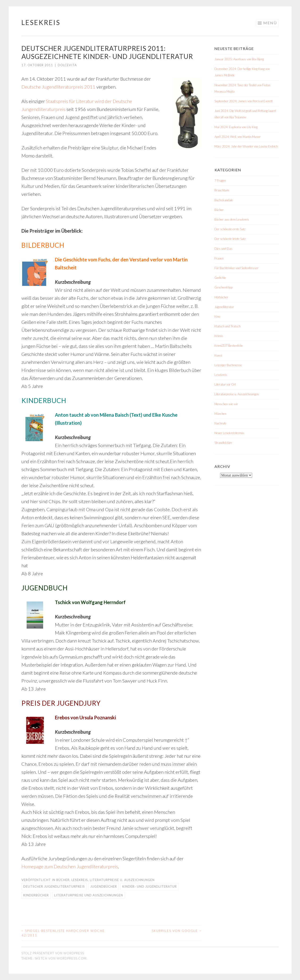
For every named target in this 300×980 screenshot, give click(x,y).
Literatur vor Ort (225, 384)
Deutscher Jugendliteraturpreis (54, 886)
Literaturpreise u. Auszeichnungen (122, 880)
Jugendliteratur (224, 307)
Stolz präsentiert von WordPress (53, 953)
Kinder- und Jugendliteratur (150, 886)
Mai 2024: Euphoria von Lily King (236, 127)
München (220, 414)
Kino (217, 317)
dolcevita (67, 65)
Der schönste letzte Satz (230, 239)
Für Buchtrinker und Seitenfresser (236, 268)
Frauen (219, 258)
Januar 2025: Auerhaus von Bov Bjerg (239, 59)
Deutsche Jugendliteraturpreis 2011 (58, 87)
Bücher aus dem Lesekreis (232, 219)
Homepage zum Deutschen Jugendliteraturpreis (70, 866)
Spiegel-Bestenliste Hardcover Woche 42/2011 (63, 933)
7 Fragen (220, 181)
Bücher (63, 880)
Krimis (219, 336)
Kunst (218, 355)
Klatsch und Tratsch (228, 326)
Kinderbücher (36, 895)
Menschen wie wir (226, 404)
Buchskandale (224, 200)
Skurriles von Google (177, 931)
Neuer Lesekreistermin (229, 433)
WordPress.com (72, 958)
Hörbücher (221, 297)
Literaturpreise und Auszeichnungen (89, 895)
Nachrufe (220, 423)
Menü (270, 23)
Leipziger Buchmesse (228, 365)
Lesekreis (41, 22)
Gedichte (220, 278)
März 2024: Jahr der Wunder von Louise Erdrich (246, 146)
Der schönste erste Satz (230, 229)
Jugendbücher (104, 886)
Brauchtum (222, 190)
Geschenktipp (224, 287)
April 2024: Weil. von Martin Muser (238, 137)
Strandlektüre (223, 443)
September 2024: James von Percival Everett (244, 101)
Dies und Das (224, 249)
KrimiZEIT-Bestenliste (229, 346)
